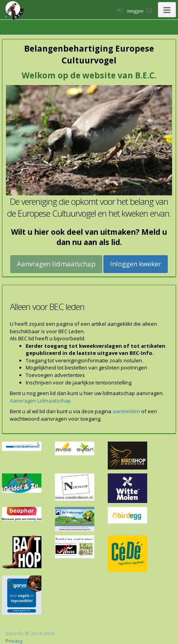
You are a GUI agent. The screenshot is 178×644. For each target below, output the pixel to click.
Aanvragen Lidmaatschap (40, 401)
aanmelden (126, 411)
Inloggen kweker (136, 264)
